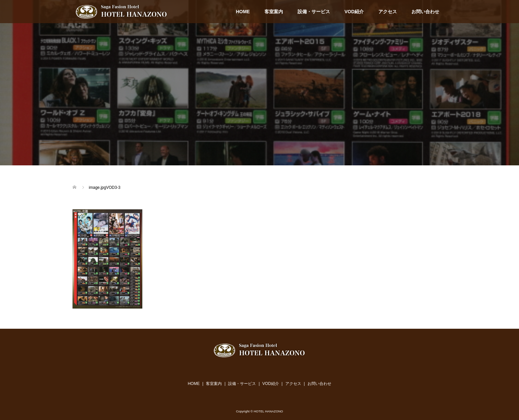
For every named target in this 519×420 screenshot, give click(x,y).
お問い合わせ (425, 12)
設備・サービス (314, 12)
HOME (243, 12)
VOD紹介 (354, 12)
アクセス (388, 12)
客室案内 (274, 12)
